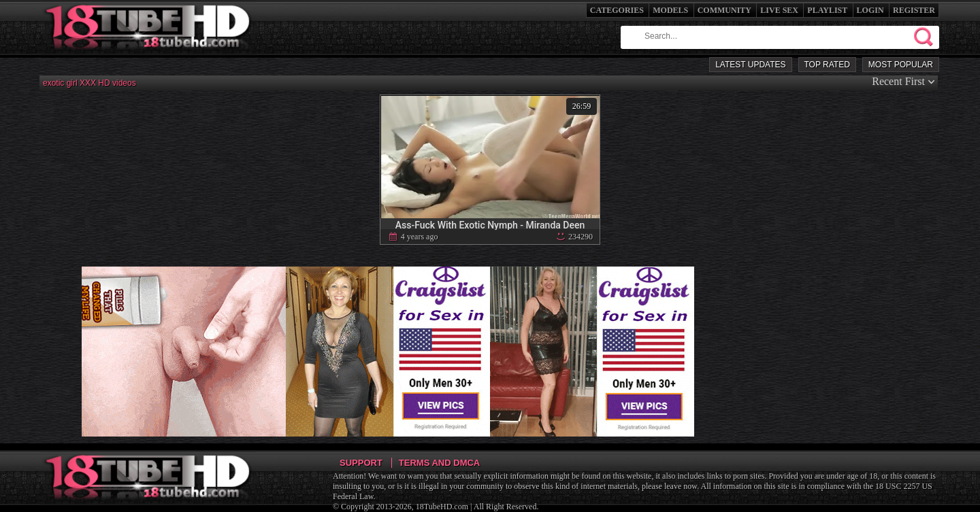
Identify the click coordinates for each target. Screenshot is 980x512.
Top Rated (827, 65)
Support (361, 463)
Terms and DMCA (439, 463)
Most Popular (901, 65)
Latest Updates (750, 65)
